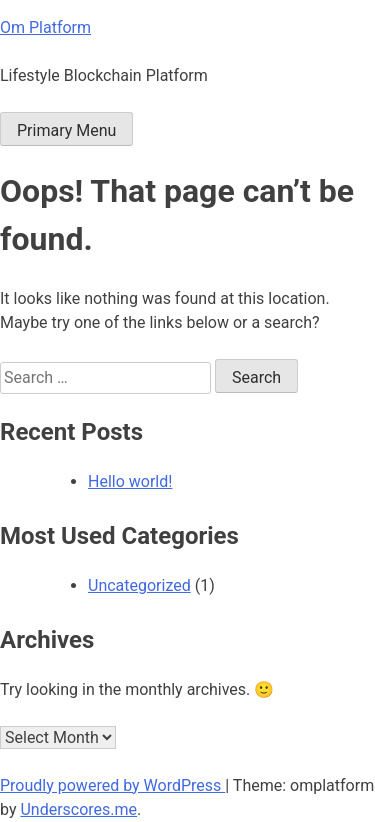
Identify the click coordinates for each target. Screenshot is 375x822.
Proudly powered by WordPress (112, 785)
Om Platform (45, 27)
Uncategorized (139, 585)
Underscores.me (78, 809)
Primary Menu (66, 130)
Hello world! (130, 481)
